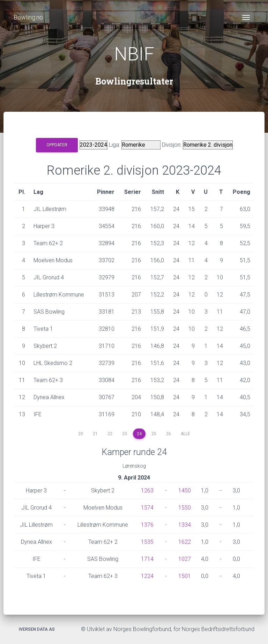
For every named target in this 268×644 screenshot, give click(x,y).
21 (95, 434)
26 (169, 434)
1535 (147, 542)
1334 (185, 525)
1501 (185, 576)
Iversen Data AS (37, 629)
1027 (185, 559)
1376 (147, 525)
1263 (147, 491)
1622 (185, 542)
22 (110, 434)
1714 (147, 559)
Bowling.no (28, 17)
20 (81, 434)
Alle (185, 434)
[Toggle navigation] (246, 17)
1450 (185, 491)
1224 (147, 576)
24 (139, 434)
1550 (185, 508)
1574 (147, 508)
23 (125, 434)
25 (154, 434)
